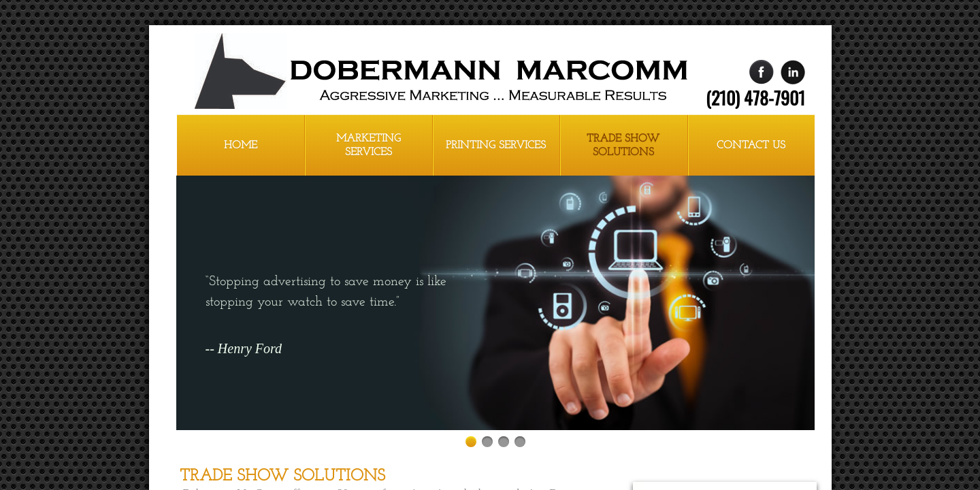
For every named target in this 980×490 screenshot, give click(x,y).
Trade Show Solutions (623, 146)
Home (241, 146)
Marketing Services (369, 146)
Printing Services (496, 146)
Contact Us (751, 146)
